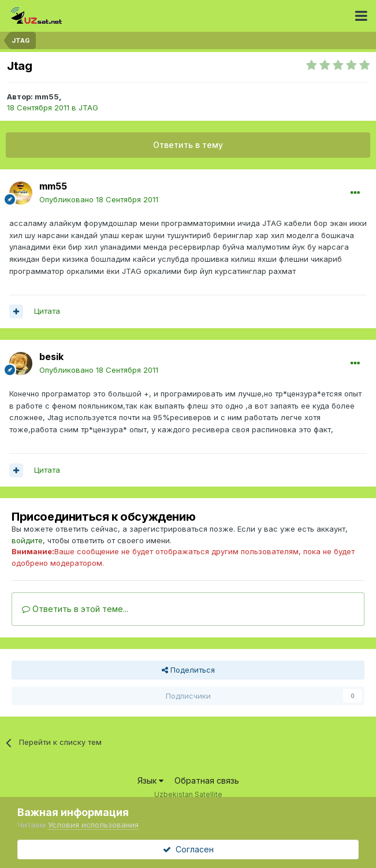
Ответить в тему (188, 145)
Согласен (188, 849)
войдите (27, 540)
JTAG (88, 107)
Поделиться (188, 670)
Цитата (47, 311)
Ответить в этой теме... (75, 609)
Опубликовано (99, 199)
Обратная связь (207, 780)
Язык (150, 780)
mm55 (47, 97)
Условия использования (93, 825)
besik (51, 357)
